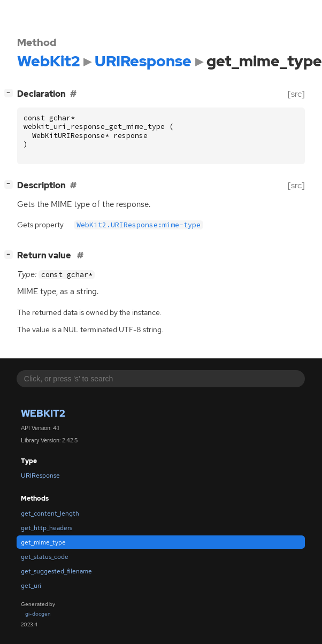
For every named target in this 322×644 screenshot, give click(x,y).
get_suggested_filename (56, 571)
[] (11, 93)
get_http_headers (47, 528)
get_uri (31, 586)
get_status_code (45, 557)
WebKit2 (43, 413)
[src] (296, 94)
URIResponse (40, 476)
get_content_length (50, 513)
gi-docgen (38, 614)
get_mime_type (43, 542)
